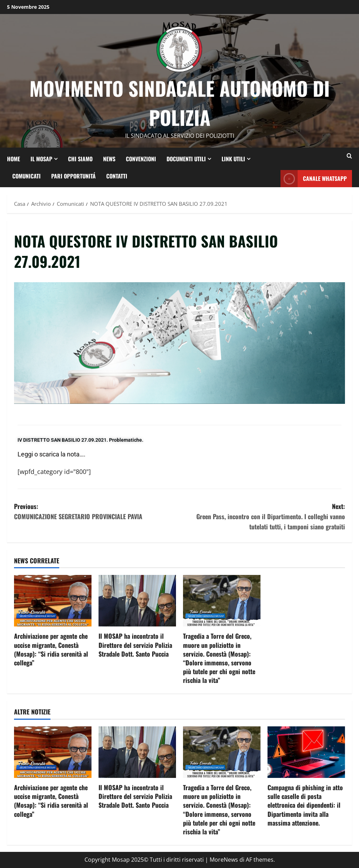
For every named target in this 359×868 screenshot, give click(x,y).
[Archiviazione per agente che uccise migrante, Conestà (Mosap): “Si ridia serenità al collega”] (53, 601)
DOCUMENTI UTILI (186, 158)
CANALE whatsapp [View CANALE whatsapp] (314, 179)
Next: (262, 517)
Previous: (97, 512)
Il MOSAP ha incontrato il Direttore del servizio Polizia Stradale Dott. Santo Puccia (135, 645)
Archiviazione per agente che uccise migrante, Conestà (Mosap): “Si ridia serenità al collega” (51, 649)
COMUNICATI (26, 176)
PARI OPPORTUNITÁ (73, 176)
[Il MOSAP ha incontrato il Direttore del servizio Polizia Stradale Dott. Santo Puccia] (137, 601)
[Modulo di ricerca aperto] (349, 156)
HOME (13, 158)
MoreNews (224, 860)
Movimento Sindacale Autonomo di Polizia (180, 103)
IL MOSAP (41, 158)
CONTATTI (117, 176)
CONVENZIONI (141, 158)
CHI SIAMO (80, 158)
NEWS (109, 158)
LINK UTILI (233, 158)
